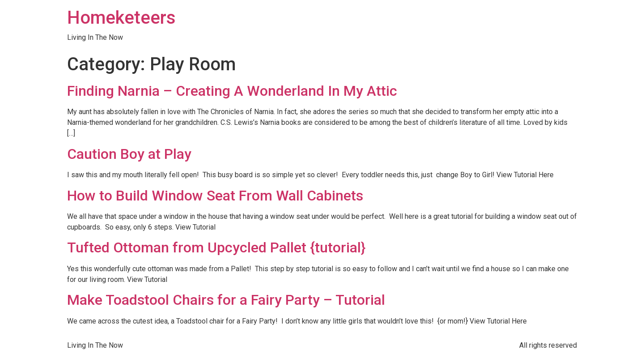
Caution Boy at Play (129, 154)
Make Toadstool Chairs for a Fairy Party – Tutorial (226, 300)
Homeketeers (121, 18)
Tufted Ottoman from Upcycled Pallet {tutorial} (216, 247)
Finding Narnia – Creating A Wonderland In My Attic (232, 91)
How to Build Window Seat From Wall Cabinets (215, 196)
